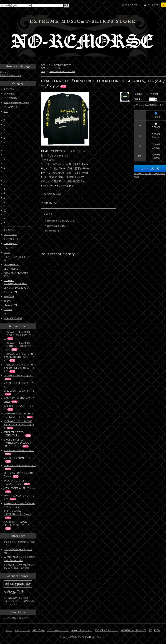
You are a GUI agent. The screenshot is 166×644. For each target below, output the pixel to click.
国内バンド (9, 301)
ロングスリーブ (57, 68)
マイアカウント (133, 5)
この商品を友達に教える (56, 226)
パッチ (7, 252)
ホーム (9, 630)
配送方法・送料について (107, 630)
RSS (150, 630)
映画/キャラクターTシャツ (16, 103)
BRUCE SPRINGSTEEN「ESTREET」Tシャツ (18, 434)
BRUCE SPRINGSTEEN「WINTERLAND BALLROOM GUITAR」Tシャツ (17, 443)
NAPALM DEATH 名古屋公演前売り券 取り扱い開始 (19, 559)
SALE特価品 (9, 94)
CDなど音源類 (10, 98)
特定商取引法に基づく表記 (134, 630)
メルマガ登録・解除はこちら (17, 618)
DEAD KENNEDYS (62, 65)
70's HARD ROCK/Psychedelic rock (15, 282)
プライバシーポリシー (58, 630)
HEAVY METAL (10, 305)
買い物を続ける (52, 231)
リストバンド (10, 248)
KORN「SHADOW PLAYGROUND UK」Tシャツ (17, 514)
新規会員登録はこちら (11, 75)
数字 (6, 111)
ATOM (157, 630)
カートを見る (157, 5)
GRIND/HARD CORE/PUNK (62, 71)
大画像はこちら (50, 203)
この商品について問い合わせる (60, 221)
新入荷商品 (9, 230)
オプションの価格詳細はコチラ (149, 105)
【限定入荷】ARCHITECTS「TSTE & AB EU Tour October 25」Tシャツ (20, 368)
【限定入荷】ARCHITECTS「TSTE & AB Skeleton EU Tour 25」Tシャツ (20, 357)
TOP (43, 65)
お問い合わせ (39, 630)
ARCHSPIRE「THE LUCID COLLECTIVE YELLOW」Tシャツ (19, 525)
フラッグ (8, 309)
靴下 (6, 314)
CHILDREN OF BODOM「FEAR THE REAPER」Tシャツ (18, 415)
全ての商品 (9, 89)
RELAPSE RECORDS (13, 318)
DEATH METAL (11, 269)
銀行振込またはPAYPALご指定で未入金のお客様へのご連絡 (19, 566)
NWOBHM (9, 296)
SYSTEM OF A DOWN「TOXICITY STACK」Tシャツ (19, 505)
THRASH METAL (11, 265)
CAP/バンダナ (10, 234)
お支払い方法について (82, 630)
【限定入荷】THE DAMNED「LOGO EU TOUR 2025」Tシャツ (19, 335)
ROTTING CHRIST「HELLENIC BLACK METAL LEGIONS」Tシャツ (19, 425)
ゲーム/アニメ (10, 107)
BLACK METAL (10, 292)
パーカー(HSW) (11, 243)
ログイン (4, 72)
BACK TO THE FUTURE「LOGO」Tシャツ (17, 482)
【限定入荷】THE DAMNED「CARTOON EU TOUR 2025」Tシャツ (19, 346)
